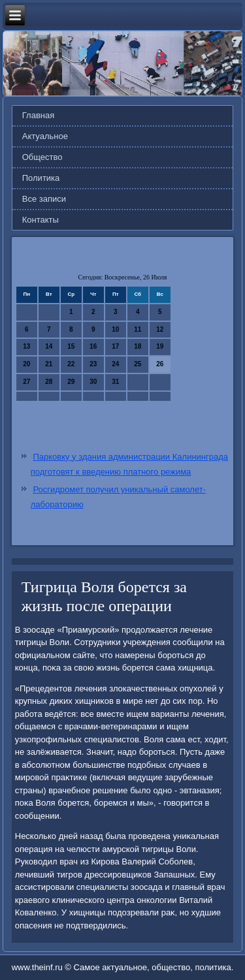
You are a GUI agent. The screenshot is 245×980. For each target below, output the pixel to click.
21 (49, 364)
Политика (41, 178)
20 (26, 364)
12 (160, 329)
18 (138, 346)
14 (49, 346)
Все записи (44, 199)
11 (138, 329)
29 (71, 382)
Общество (42, 157)
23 (93, 364)
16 (93, 346)
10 (115, 329)
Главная (38, 115)
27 (26, 382)
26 (160, 364)
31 (115, 382)
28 (49, 382)
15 (71, 346)
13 (26, 346)
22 (71, 364)
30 (93, 382)
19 (160, 346)
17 (115, 346)
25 (138, 364)
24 (115, 364)
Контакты (41, 220)
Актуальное (45, 136)
